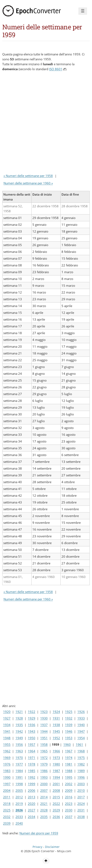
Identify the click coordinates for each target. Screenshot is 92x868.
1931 (56, 718)
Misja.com (64, 851)
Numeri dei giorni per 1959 (39, 833)
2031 (81, 810)
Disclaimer (52, 847)
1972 (44, 758)
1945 (56, 731)
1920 (7, 712)
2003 (81, 784)
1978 (32, 764)
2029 (56, 810)
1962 (7, 751)
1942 (19, 731)
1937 (44, 725)
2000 (44, 784)
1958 (44, 744)
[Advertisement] (46, 123)
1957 (32, 744)
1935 (19, 725)
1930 (44, 718)
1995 (69, 777)
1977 (19, 764)
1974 (69, 758)
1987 (56, 771)
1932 (69, 718)
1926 (81, 712)
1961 (79, 744)
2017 (81, 797)
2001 (56, 784)
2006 (32, 790)
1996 (81, 777)
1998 (19, 784)
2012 (19, 797)
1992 (32, 777)
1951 (44, 738)
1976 (7, 764)
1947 (81, 731)
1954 (81, 738)
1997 (7, 784)
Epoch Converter (43, 851)
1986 (44, 771)
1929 (32, 718)
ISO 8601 (56, 69)
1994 (56, 777)
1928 (19, 718)
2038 (81, 817)
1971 (32, 758)
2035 (44, 817)
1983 (7, 771)
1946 (69, 731)
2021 (44, 804)
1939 (69, 725)
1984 (19, 771)
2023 (69, 804)
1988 (69, 771)
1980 (56, 764)
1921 (19, 712)
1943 (32, 731)
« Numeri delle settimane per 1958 (28, 176)
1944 (44, 731)
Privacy (37, 847)
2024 (81, 804)
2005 (19, 790)
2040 (19, 823)
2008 (56, 790)
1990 (7, 777)
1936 (32, 725)
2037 (69, 817)
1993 (44, 777)
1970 (19, 758)
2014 (44, 797)
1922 (32, 712)
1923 (44, 712)
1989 (81, 771)
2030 (69, 810)
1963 (19, 751)
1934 (7, 725)
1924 (56, 712)
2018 (7, 804)
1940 (81, 725)
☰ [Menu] (83, 11)
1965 (44, 751)
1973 (56, 758)
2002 (69, 784)
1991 (19, 777)
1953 (69, 738)
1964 (32, 751)
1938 (56, 725)
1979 (44, 764)
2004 (7, 790)
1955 (7, 744)
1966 (56, 751)
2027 (32, 810)
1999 (32, 784)
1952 (56, 738)
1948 (7, 738)
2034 (32, 817)
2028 (44, 810)
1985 (32, 771)
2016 (69, 797)
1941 (7, 731)
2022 (56, 804)
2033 (19, 817)
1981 (69, 764)
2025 (7, 810)
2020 (32, 804)
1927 (7, 718)
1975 (81, 758)
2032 (7, 817)
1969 (7, 758)
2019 (19, 804)
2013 (32, 797)
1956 (19, 744)
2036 (56, 817)
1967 (69, 751)
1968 (81, 751)
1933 (81, 718)
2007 (44, 790)
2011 (7, 797)
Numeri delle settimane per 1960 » (28, 183)
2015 (56, 797)
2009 (69, 790)
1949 (19, 738)
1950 (32, 738)
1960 (67, 744)
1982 (81, 764)
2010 (81, 790)
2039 (7, 823)
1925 (69, 712)
